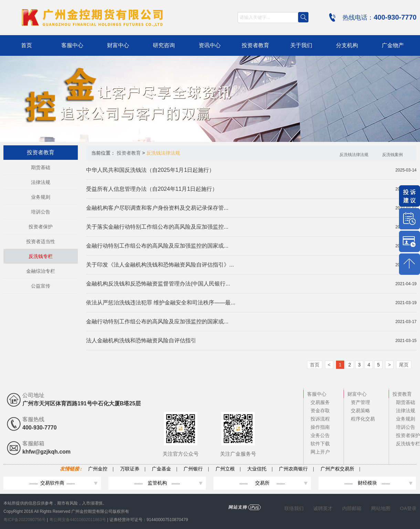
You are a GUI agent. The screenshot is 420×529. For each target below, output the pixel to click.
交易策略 (360, 411)
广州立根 (225, 469)
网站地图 (381, 508)
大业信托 (257, 469)
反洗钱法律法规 (354, 155)
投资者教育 (255, 45)
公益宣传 (41, 286)
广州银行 (193, 469)
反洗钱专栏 (41, 256)
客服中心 (72, 45)
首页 (27, 45)
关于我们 (301, 45)
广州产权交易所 (337, 469)
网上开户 (320, 452)
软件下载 (320, 444)
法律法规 (41, 182)
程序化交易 (363, 419)
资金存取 (320, 411)
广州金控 (98, 469)
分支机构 (347, 45)
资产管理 (360, 402)
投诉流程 (320, 419)
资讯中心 (210, 45)
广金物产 (393, 45)
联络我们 (294, 508)
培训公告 (41, 212)
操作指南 (320, 427)
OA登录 (408, 508)
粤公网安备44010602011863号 (78, 520)
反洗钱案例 (392, 155)
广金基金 (161, 469)
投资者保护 (41, 227)
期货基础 (41, 167)
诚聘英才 (323, 508)
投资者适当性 (41, 241)
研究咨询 (164, 45)
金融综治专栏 (41, 271)
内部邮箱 (352, 508)
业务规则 (41, 197)
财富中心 (118, 45)
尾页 (404, 365)
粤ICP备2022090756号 (25, 520)
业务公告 (320, 435)
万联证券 (130, 469)
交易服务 (320, 402)
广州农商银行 (293, 469)
